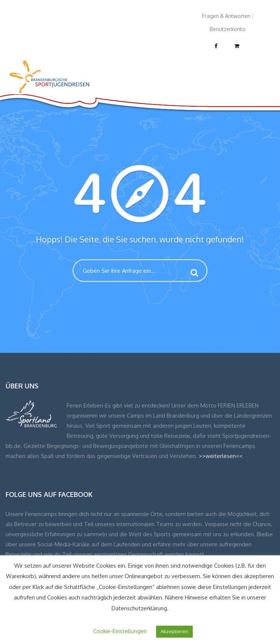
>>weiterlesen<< (221, 456)
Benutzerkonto (228, 29)
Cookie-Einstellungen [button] (120, 631)
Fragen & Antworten (226, 16)
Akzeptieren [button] (174, 631)
